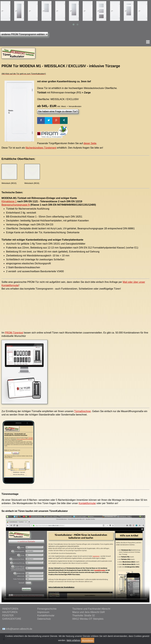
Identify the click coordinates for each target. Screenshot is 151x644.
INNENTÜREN (10, 609)
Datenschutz (44, 619)
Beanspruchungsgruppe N (16, 205)
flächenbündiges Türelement (41, 148)
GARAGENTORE (12, 619)
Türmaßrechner (82, 411)
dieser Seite (90, 143)
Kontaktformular (87, 503)
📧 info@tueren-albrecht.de (17, 629)
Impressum (43, 612)
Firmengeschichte (47, 609)
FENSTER (8, 615)
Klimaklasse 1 (9, 201)
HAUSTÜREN (10, 612)
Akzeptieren (88, 640)
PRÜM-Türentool (14, 333)
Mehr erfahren (74, 640)
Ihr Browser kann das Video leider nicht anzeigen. (75, 559)
